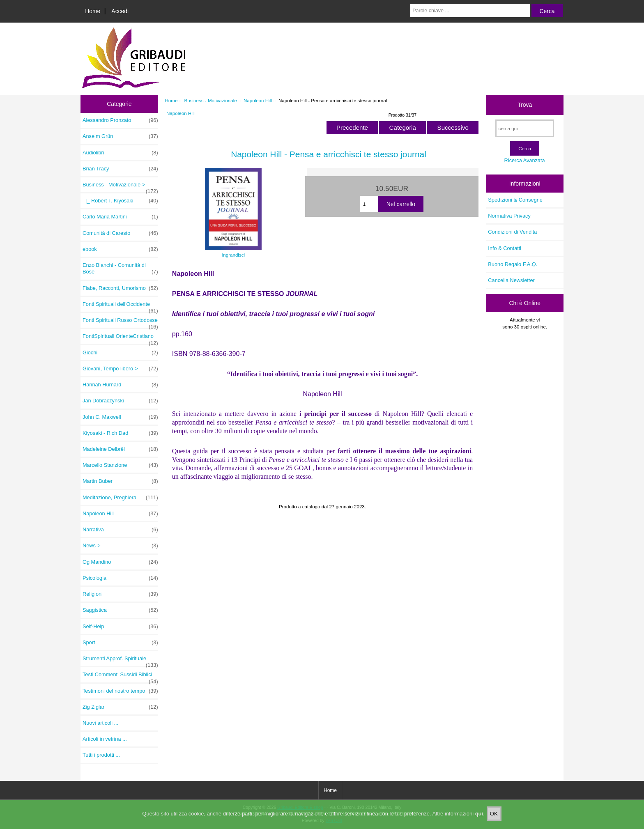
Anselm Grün (120, 136)
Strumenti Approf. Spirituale (120, 661)
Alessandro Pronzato (120, 120)
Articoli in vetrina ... (105, 739)
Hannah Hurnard (120, 385)
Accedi (120, 11)
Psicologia (120, 578)
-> (120, 187)
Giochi (120, 353)
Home (93, 11)
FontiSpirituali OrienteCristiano (120, 338)
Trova (525, 105)
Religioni (120, 594)
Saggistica (120, 610)
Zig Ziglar (120, 707)
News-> (120, 546)
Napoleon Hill (258, 100)
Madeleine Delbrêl (120, 449)
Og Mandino (120, 562)
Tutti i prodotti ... (101, 755)
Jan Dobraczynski (120, 401)
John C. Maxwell (120, 417)
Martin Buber (120, 481)
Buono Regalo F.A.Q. (513, 264)
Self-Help (120, 627)
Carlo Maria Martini (120, 217)
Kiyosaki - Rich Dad (120, 433)
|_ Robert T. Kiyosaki (120, 201)
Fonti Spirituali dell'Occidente (120, 306)
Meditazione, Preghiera (120, 498)
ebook (120, 249)
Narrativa (120, 530)
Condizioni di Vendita (512, 232)
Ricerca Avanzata (525, 160)
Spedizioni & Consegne (515, 200)
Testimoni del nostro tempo (120, 691)
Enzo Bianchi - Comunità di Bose (120, 269)
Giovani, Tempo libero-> (120, 369)
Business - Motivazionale (211, 100)
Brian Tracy (120, 169)
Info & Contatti (505, 248)
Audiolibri (120, 153)
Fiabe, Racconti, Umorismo (120, 288)
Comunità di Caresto (120, 233)
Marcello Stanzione (120, 465)
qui (479, 814)
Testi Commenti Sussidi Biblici (120, 677)
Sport (120, 643)
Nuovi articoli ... (100, 723)
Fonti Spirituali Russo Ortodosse (120, 322)
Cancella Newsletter (511, 280)
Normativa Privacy (509, 216)
